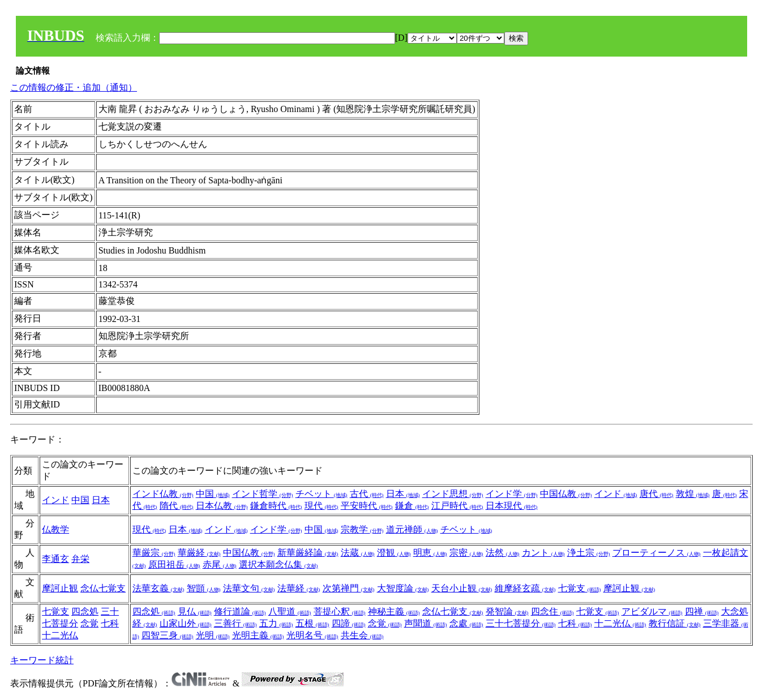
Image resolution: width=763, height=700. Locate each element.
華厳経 (199, 553)
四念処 (85, 611)
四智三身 (168, 635)
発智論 (507, 611)
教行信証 (675, 623)
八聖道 (290, 611)
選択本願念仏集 (278, 564)
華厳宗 (154, 553)
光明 (213, 635)
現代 (322, 506)
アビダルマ (652, 611)
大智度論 (403, 588)
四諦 (349, 623)
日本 (101, 500)
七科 (110, 623)
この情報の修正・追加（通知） (74, 87)
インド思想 (453, 494)
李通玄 (55, 559)
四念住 (552, 611)
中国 (80, 500)
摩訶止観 (60, 588)
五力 (276, 623)
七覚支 (580, 588)
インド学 (512, 494)
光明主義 (258, 635)
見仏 (195, 611)
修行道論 (240, 611)
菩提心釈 (340, 611)
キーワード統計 (42, 660)
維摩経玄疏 (525, 588)
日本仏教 (222, 506)
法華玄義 (158, 588)
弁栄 (80, 559)
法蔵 (358, 553)
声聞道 (426, 623)
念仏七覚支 (103, 588)
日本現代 (512, 506)
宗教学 (362, 529)
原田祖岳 (174, 564)
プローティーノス (657, 553)
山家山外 (186, 623)
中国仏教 (566, 494)
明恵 (430, 553)
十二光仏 (60, 635)
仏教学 (55, 529)
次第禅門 (349, 588)
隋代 (177, 506)
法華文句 (249, 588)
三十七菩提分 (521, 623)
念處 (466, 623)
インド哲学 (263, 494)
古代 (367, 494)
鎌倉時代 (276, 506)
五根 (312, 623)
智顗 (204, 588)
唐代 (657, 494)
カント (543, 553)
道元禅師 (412, 529)
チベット (322, 494)
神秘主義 (394, 611)
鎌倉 (412, 506)
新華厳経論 (308, 553)
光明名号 (312, 635)
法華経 (299, 588)
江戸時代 (457, 506)
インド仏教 (163, 494)
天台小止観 (462, 588)
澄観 (394, 553)
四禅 (702, 611)
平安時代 (367, 506)
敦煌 (693, 494)
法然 (503, 553)
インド (55, 500)
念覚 (89, 623)
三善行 (235, 623)
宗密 (466, 553)
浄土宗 (589, 553)
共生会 (362, 635)
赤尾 (220, 564)
